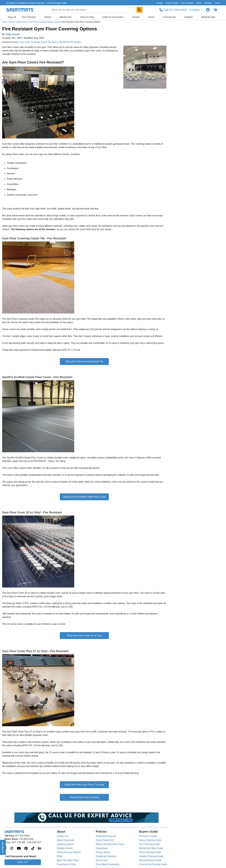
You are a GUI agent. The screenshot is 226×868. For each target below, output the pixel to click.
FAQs (60, 856)
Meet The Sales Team (68, 860)
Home (151, 17)
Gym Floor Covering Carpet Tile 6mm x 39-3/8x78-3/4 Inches (50, 42)
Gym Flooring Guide (149, 844)
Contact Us (62, 836)
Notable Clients (65, 848)
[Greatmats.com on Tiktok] (33, 849)
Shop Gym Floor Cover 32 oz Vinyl (84, 635)
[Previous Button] (128, 67)
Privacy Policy (103, 852)
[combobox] (96, 10)
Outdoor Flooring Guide (151, 856)
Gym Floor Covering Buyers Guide (45, 22)
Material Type (208, 17)
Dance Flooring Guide (150, 840)
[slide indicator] (145, 91)
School (136, 17)
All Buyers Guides (148, 836)
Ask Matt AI (3, 847)
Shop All (12, 17)
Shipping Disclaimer (106, 836)
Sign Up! (23, 862)
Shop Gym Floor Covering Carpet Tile (84, 361)
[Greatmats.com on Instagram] (12, 849)
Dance (48, 17)
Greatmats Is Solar (66, 864)
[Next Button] (161, 67)
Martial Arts (66, 17)
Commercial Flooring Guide (153, 864)
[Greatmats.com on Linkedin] (39, 849)
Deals (199, 3)
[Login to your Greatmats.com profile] (208, 10)
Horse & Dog (87, 17)
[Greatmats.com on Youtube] (19, 849)
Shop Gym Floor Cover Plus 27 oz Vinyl (84, 785)
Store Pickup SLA (105, 840)
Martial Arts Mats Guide (151, 848)
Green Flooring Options (69, 852)
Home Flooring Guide (150, 852)
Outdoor (189, 17)
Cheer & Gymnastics (113, 17)
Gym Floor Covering (89, 797)
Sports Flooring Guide (150, 860)
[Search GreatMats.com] (139, 10)
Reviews (208, 3)
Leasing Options (65, 844)
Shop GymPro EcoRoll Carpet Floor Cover (84, 497)
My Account (102, 860)
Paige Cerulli (12, 34)
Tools (217, 3)
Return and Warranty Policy (110, 844)
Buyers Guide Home (19, 22)
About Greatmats (66, 840)
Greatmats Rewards (106, 856)
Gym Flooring (29, 17)
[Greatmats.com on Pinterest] (26, 849)
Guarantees (102, 848)
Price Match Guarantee (108, 864)
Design (160, 3)
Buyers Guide (172, 3)
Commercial (169, 17)
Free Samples (187, 3)
